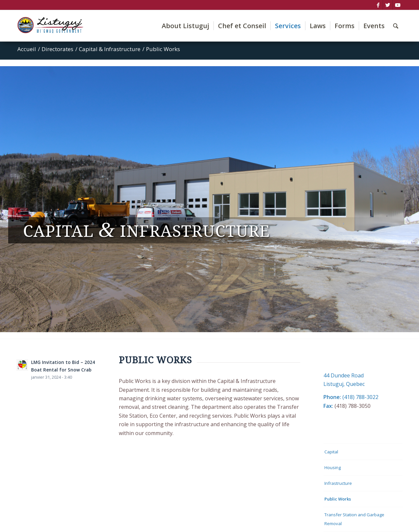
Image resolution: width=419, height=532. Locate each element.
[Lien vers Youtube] (398, 5)
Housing (333, 467)
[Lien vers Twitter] (388, 5)
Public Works (338, 499)
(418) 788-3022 (360, 397)
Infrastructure (338, 483)
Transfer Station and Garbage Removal (354, 519)
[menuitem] (185, 26)
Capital (331, 452)
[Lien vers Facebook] (378, 5)
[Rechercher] (396, 26)
